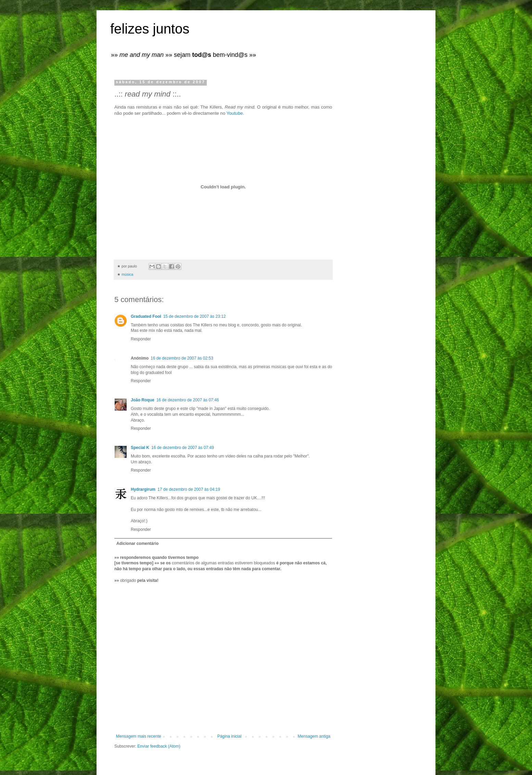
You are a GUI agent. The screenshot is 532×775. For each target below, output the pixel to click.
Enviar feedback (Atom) (159, 746)
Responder (141, 339)
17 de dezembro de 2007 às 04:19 (189, 489)
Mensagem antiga (314, 736)
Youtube (235, 113)
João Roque (143, 400)
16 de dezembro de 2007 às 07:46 (188, 400)
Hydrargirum (143, 489)
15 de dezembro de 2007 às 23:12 (195, 316)
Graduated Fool (146, 316)
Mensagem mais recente (138, 736)
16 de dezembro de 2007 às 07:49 (183, 448)
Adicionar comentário (137, 543)
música (127, 274)
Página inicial (230, 736)
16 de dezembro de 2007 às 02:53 (182, 358)
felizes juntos (150, 29)
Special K (140, 448)
